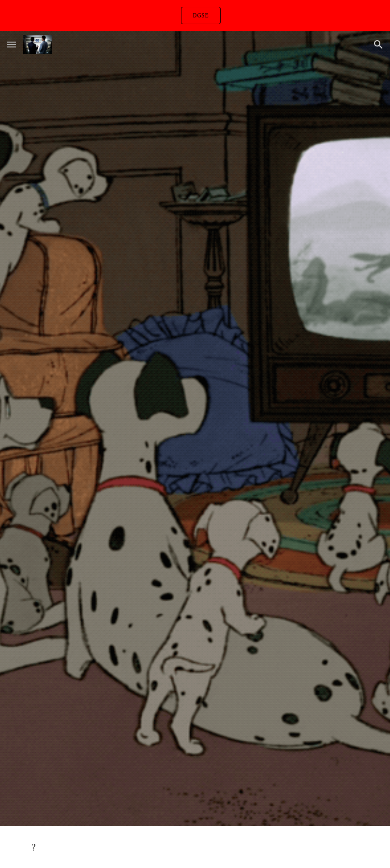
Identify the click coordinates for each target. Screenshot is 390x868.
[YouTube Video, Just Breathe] (195, 442)
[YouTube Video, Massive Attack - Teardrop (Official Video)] (195, 183)
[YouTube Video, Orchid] (195, 701)
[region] (195, 15)
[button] (12, 44)
